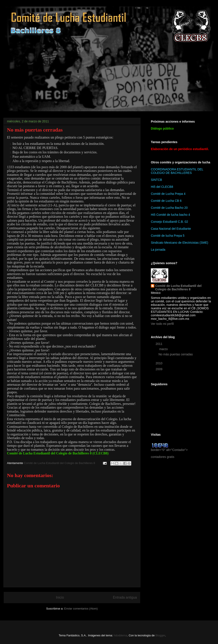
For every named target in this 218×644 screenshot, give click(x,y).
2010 (159, 363)
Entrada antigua (125, 597)
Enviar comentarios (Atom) (81, 609)
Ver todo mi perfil (162, 324)
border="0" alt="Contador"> (169, 448)
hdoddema (120, 635)
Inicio (60, 597)
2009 (159, 369)
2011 (159, 344)
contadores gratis (163, 457)
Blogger (160, 635)
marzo (164, 349)
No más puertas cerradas (176, 354)
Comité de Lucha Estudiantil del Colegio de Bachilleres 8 (178, 288)
